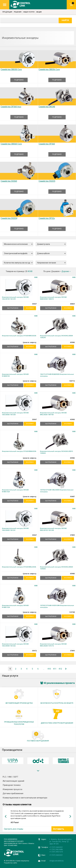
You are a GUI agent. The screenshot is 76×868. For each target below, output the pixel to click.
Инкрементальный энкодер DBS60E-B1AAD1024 (15, 606)
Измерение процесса (12, 789)
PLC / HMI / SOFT (10, 777)
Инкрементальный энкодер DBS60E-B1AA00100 (15, 375)
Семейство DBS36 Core (49, 69)
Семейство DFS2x (47, 218)
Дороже (66, 271)
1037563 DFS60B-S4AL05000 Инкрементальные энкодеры (57, 491)
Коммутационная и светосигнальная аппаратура (25, 798)
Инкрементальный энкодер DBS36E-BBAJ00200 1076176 (53, 645)
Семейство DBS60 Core (11, 144)
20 (26, 271)
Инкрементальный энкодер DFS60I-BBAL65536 (19, 567)
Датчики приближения (13, 793)
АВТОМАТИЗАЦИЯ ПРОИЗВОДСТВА (19, 703)
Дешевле (56, 271)
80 (31, 271)
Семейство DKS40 (47, 107)
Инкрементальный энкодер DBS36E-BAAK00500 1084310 (53, 298)
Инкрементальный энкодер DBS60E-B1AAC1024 (15, 491)
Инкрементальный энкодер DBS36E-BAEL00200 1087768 (53, 414)
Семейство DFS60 (47, 144)
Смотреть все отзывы (14, 829)
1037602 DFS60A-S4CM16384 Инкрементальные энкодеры (57, 606)
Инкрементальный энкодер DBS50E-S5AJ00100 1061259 (15, 298)
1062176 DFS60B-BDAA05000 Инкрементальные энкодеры (57, 375)
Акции (39, 12)
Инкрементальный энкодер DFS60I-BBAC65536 (19, 336)
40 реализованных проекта (57, 683)
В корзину (30, 308)
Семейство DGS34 (9, 218)
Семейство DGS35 (47, 181)
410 (49, 669)
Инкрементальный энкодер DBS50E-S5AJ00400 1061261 (15, 529)
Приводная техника (12, 785)
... (44, 669)
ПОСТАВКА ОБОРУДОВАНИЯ (38, 741)
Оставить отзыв (59, 831)
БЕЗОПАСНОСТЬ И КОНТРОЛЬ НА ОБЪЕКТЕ (57, 703)
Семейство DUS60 (9, 181)
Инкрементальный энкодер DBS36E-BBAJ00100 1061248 (53, 529)
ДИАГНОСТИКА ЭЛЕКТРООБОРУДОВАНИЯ (57, 723)
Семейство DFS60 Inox (11, 107)
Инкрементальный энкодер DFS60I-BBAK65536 (19, 451)
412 (60, 669)
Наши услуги (29, 12)
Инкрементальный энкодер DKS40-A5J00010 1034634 (56, 452)
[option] (13, 761)
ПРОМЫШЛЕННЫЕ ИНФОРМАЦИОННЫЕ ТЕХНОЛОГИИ (19, 723)
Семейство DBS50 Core (11, 69)
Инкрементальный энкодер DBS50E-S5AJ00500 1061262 (15, 645)
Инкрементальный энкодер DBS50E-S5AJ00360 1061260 (15, 414)
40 (29, 271)
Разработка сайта (10, 863)
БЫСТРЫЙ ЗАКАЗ (13, 308)
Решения (18, 12)
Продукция (7, 12)
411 (55, 669)
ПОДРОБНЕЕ (19, 80)
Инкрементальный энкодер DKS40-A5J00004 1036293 (56, 337)
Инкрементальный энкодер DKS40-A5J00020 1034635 (56, 568)
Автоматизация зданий (13, 781)
